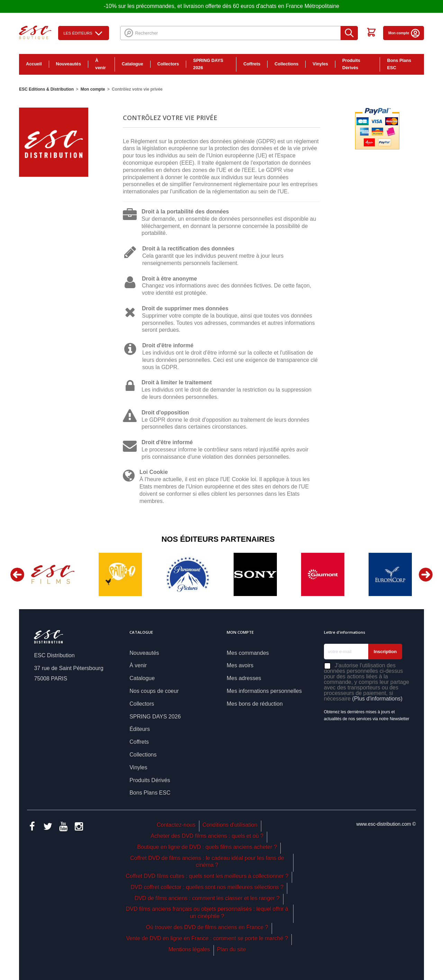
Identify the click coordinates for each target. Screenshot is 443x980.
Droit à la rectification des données (188, 249)
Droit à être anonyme (169, 279)
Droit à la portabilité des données (185, 212)
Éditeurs (140, 729)
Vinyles (320, 64)
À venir (101, 64)
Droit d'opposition (165, 413)
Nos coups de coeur (154, 691)
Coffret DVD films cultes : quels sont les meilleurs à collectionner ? (207, 876)
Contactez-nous (176, 825)
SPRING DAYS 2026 (208, 64)
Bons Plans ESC (399, 64)
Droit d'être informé (168, 345)
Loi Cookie (154, 472)
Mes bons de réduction (255, 704)
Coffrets (252, 64)
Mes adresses (244, 678)
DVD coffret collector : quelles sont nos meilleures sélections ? (207, 887)
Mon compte (404, 33)
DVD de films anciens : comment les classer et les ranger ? (207, 898)
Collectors (168, 64)
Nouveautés (69, 64)
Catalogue (133, 64)
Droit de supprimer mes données (185, 308)
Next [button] (426, 575)
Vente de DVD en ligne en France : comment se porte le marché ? (207, 938)
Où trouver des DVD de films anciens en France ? (207, 927)
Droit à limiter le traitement (177, 382)
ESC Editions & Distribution (46, 89)
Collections (286, 64)
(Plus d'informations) (377, 699)
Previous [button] (17, 575)
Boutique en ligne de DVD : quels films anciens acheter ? (207, 847)
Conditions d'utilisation (230, 825)
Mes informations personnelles (264, 691)
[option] (53, 574)
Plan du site (232, 949)
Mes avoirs (240, 665)
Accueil (34, 64)
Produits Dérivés (351, 64)
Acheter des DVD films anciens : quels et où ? (207, 836)
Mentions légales (189, 949)
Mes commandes (248, 653)
